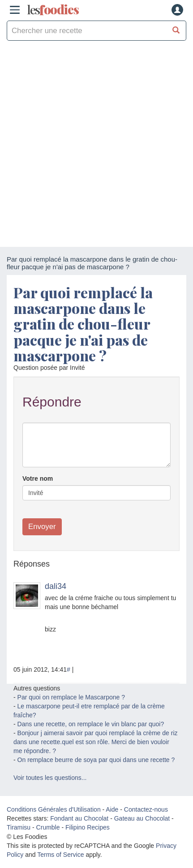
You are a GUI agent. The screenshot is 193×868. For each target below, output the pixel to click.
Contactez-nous (146, 809)
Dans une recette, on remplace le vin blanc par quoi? (91, 724)
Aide (112, 809)
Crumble (48, 827)
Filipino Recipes (88, 827)
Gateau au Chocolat (142, 818)
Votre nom (38, 478)
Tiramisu (19, 827)
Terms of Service (60, 855)
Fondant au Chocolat (79, 818)
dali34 (56, 586)
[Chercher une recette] (176, 31)
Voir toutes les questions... (50, 778)
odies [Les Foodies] (53, 10)
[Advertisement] (96, 146)
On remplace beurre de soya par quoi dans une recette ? (96, 760)
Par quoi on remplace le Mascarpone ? (71, 697)
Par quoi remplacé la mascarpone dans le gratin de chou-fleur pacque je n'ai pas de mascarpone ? (83, 324)
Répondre (52, 402)
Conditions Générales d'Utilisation (54, 809)
